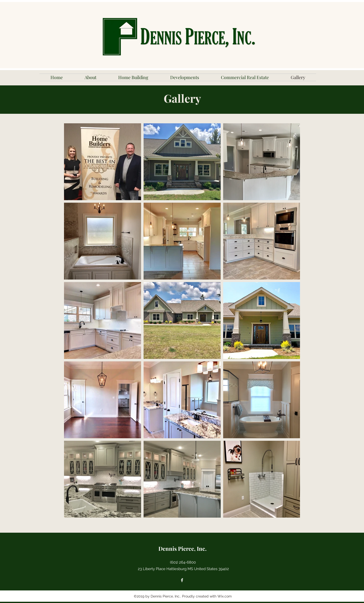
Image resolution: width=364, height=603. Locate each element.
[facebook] (182, 580)
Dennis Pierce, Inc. (183, 549)
